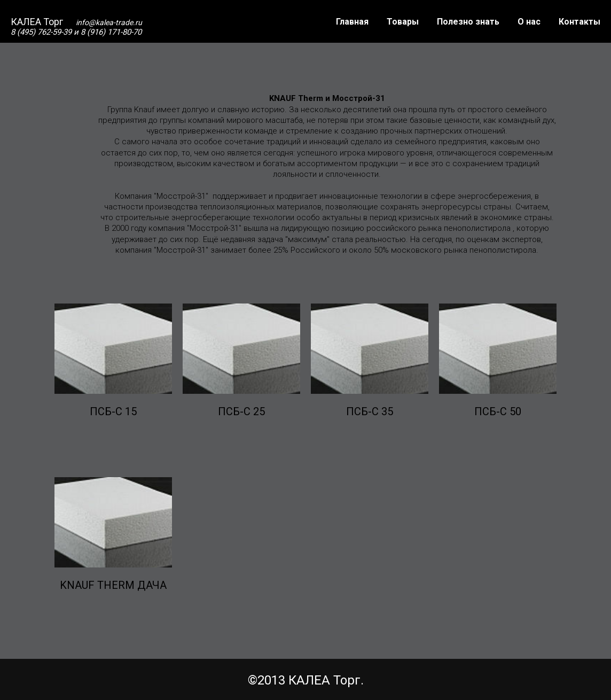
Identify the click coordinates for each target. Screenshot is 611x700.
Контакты (579, 22)
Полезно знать (468, 22)
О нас (529, 22)
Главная (352, 22)
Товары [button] (403, 22)
